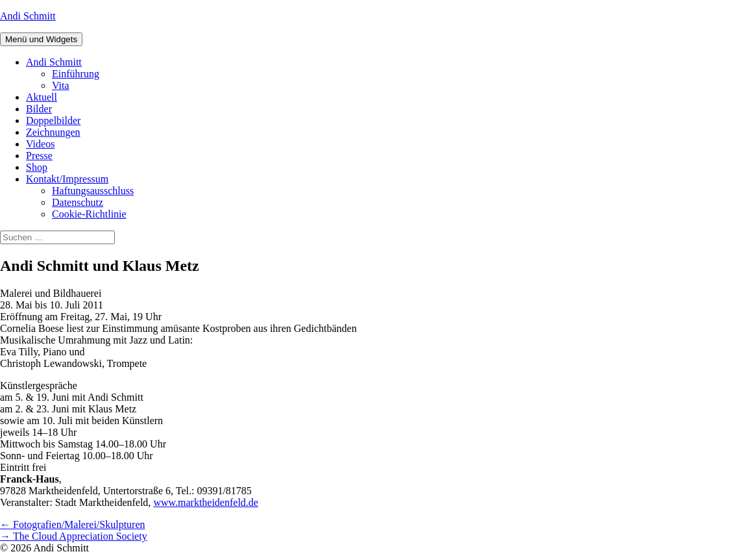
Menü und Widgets (41, 39)
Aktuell (42, 97)
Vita (61, 85)
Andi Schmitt (28, 16)
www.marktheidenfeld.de (206, 502)
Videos (40, 144)
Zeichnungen (53, 132)
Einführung (76, 74)
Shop (37, 167)
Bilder (39, 109)
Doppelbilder (53, 120)
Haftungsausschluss (93, 191)
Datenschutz (78, 202)
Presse (39, 156)
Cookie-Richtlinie (89, 214)
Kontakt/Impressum (67, 179)
